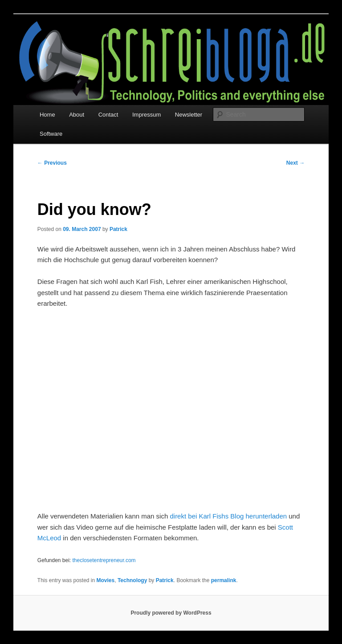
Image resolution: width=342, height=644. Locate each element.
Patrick (118, 229)
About (77, 115)
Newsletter (189, 115)
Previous (52, 163)
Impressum (147, 115)
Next (295, 163)
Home (47, 115)
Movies (106, 580)
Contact (108, 115)
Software (51, 134)
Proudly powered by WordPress (171, 613)
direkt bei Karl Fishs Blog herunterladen (228, 516)
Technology (132, 580)
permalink (224, 580)
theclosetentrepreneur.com (104, 560)
